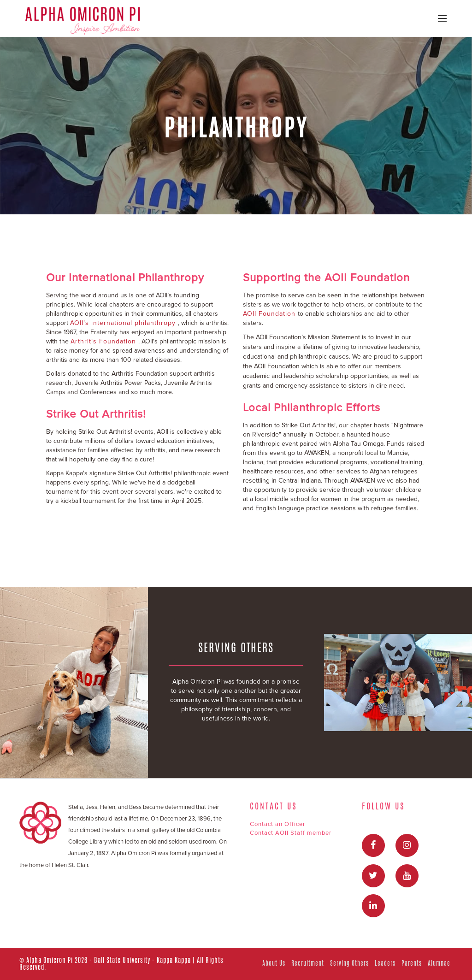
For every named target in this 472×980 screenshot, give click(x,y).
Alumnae (439, 963)
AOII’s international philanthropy (124, 323)
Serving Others (349, 963)
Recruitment (308, 963)
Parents (412, 963)
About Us (274, 963)
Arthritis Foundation (104, 341)
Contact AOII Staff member (291, 833)
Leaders (385, 963)
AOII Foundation (270, 314)
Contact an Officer (277, 824)
